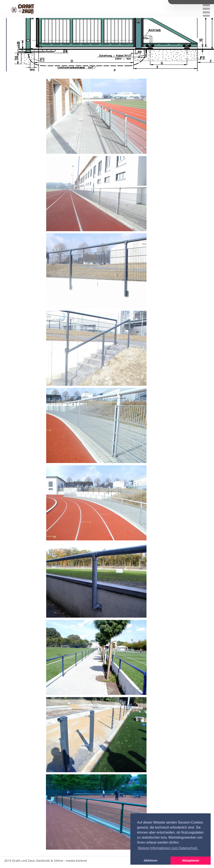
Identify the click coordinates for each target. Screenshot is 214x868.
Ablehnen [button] (150, 860)
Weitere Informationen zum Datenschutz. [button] (168, 848)
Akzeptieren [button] (191, 860)
